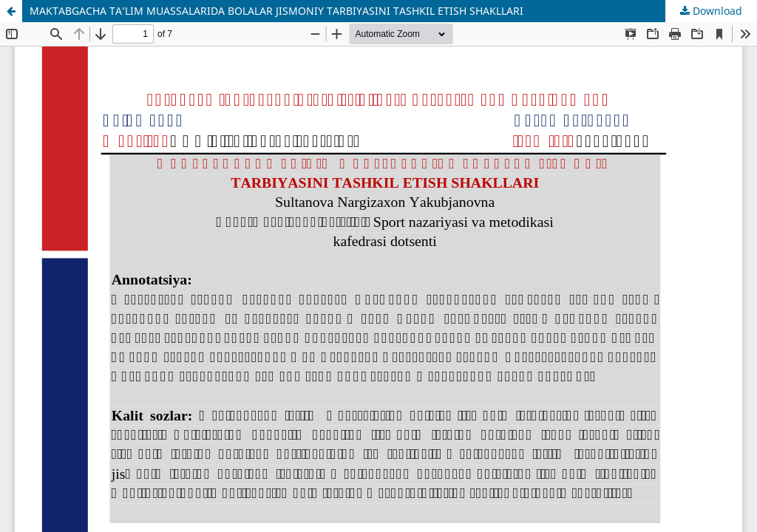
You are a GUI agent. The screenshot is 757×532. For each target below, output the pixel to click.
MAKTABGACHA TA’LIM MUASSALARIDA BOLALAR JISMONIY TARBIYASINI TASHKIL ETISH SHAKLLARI (276, 11)
